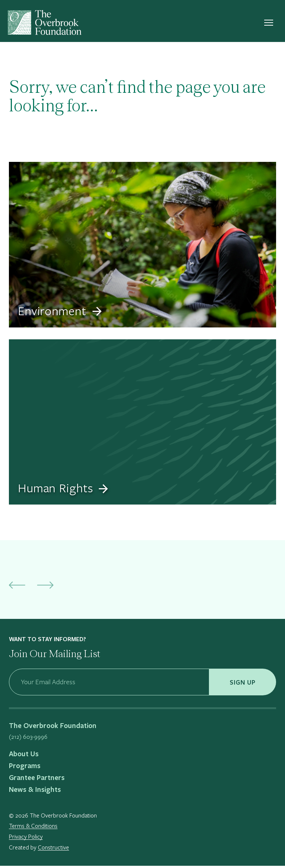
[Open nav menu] (269, 24)
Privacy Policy (26, 839)
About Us (24, 756)
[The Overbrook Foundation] (45, 24)
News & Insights (35, 792)
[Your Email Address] (109, 684)
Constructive (53, 849)
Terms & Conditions (33, 828)
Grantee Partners (37, 780)
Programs (25, 768)
